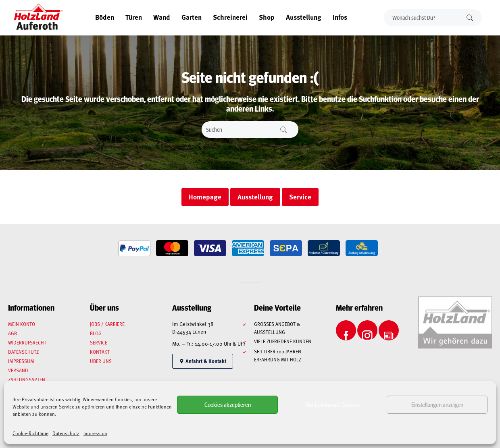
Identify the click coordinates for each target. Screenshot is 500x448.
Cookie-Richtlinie (30, 433)
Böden (105, 17)
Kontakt (100, 352)
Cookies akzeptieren (228, 404)
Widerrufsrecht (27, 342)
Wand (162, 17)
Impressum (95, 433)
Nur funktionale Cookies (332, 404)
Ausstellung (304, 17)
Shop (267, 17)
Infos (340, 17)
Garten (192, 17)
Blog (96, 333)
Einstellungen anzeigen (437, 404)
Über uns (101, 361)
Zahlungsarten (27, 380)
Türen (134, 17)
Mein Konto (22, 324)
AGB (12, 333)
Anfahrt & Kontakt (203, 361)
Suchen (470, 18)
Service (99, 342)
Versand (18, 370)
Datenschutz (66, 433)
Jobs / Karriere (107, 324)
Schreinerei (230, 17)
